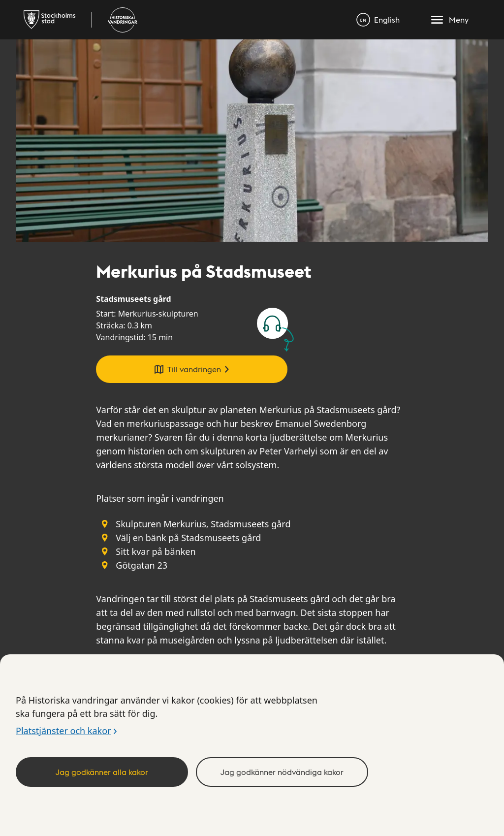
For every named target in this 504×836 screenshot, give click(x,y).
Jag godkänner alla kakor (102, 772)
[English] (378, 20)
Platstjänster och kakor (63, 731)
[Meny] (450, 20)
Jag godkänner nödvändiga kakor (282, 772)
